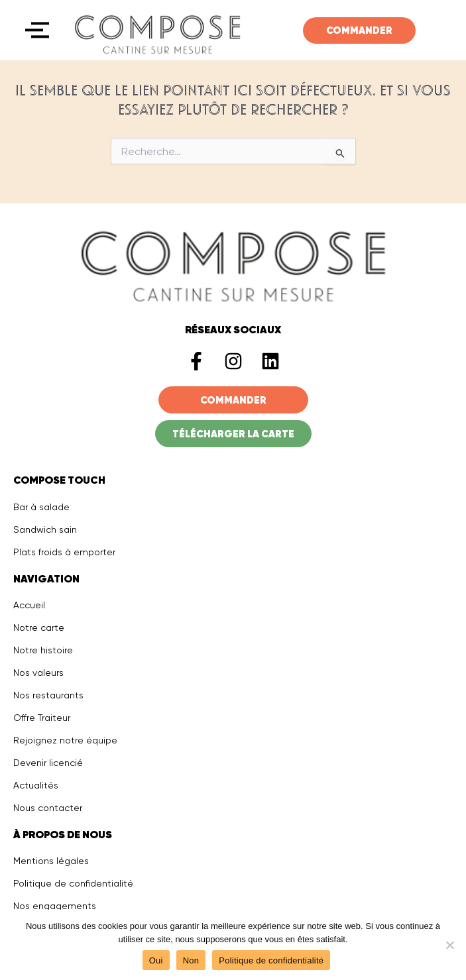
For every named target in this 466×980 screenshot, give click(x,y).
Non (191, 960)
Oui (156, 960)
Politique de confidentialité (271, 960)
